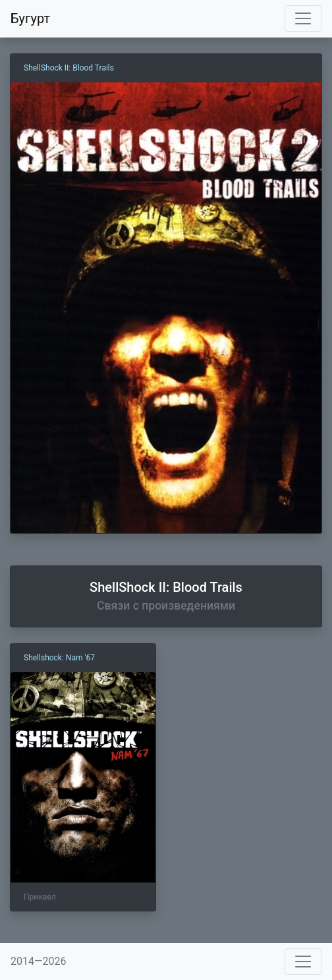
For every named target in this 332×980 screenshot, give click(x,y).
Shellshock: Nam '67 (59, 658)
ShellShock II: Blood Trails (69, 68)
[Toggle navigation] (303, 18)
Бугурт (30, 18)
